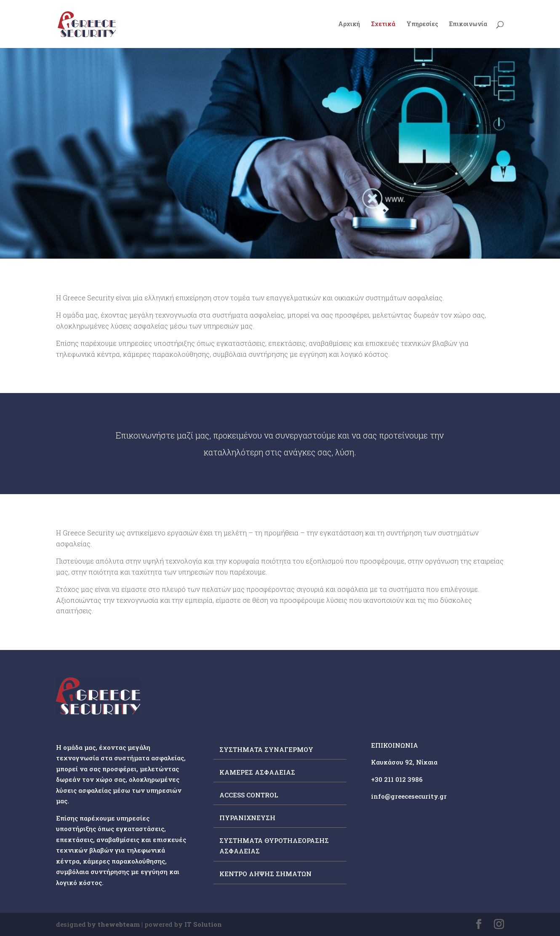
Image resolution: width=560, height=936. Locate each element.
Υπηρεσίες (422, 24)
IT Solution (203, 924)
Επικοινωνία (468, 24)
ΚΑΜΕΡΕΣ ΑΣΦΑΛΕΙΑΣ (257, 772)
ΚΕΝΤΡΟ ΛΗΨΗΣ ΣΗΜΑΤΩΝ (265, 874)
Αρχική (349, 24)
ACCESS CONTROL (249, 795)
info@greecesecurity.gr (409, 796)
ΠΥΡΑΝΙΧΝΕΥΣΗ (247, 818)
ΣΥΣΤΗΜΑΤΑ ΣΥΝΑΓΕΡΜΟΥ (266, 749)
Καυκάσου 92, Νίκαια (404, 762)
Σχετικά (383, 24)
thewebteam (119, 924)
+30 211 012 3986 (397, 779)
